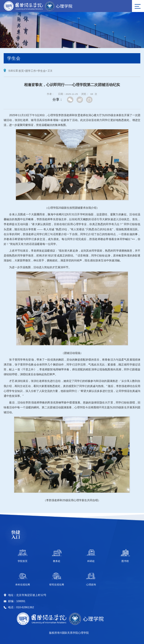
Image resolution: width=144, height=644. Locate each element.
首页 (21, 71)
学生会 (42, 71)
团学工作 (31, 71)
